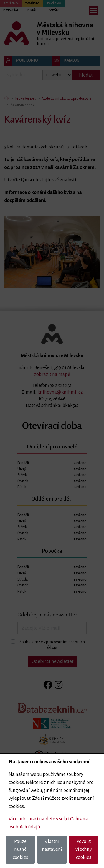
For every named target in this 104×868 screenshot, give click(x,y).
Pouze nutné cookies (20, 849)
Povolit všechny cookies (84, 849)
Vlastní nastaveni (52, 845)
